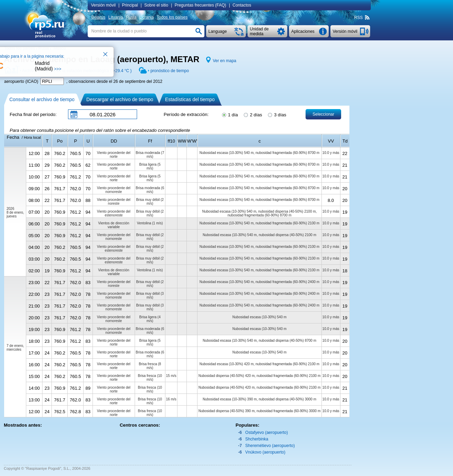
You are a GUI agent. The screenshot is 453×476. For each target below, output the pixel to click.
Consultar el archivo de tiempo (42, 99)
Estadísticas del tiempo (190, 99)
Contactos (242, 5)
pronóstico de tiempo (170, 71)
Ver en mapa (224, 61)
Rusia (131, 17)
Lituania (116, 17)
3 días (277, 114)
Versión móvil (103, 5)
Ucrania (147, 17)
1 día (230, 114)
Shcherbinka (257, 439)
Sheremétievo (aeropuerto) (270, 446)
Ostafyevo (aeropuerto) (266, 433)
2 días (252, 114)
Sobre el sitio (156, 5)
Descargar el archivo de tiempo (120, 99)
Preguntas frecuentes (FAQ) (200, 5)
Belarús (99, 17)
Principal (130, 5)
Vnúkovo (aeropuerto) (265, 452)
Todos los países (172, 17)
